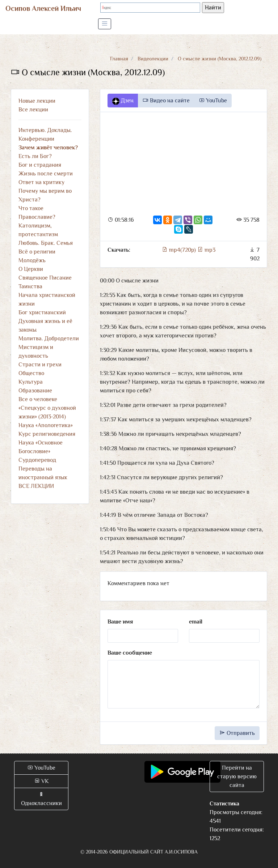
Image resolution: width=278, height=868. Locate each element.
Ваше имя (120, 622)
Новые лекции (37, 101)
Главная (119, 59)
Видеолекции (153, 59)
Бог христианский (42, 312)
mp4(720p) (180, 250)
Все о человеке (38, 399)
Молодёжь (32, 260)
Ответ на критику (41, 182)
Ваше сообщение (130, 653)
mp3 (206, 250)
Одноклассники (41, 799)
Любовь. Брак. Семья (46, 243)
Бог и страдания (40, 165)
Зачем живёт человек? (48, 148)
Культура (31, 382)
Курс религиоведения (47, 434)
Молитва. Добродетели (49, 339)
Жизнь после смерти (46, 174)
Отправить (237, 733)
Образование (35, 391)
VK (41, 781)
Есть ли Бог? (35, 156)
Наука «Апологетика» (46, 425)
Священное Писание (45, 278)
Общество (31, 373)
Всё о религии (37, 252)
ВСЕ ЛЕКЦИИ (36, 486)
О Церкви (31, 269)
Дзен (123, 101)
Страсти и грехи (40, 365)
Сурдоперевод (37, 460)
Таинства (30, 286)
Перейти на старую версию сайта (237, 776)
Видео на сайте (166, 101)
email (196, 622)
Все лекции (33, 110)
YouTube (213, 101)
